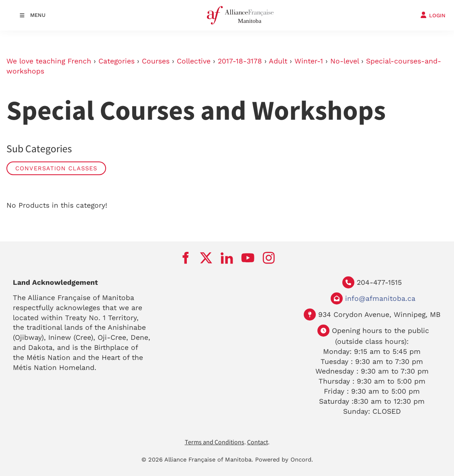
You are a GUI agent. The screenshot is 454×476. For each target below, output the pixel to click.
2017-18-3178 (240, 61)
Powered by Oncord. (284, 460)
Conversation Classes (56, 168)
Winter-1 (309, 61)
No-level (345, 61)
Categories (117, 61)
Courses (156, 61)
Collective (194, 61)
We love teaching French (49, 61)
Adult (278, 61)
